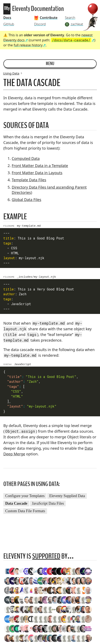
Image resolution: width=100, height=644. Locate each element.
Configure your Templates (25, 498)
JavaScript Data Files (48, 505)
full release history (28, 45)
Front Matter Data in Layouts (37, 173)
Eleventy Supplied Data (67, 498)
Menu (50, 64)
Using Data (11, 73)
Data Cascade (16, 505)
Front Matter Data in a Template (40, 166)
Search (70, 18)
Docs (7, 18)
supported (46, 558)
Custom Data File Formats (25, 513)
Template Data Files (29, 180)
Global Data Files (26, 200)
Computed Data (26, 158)
